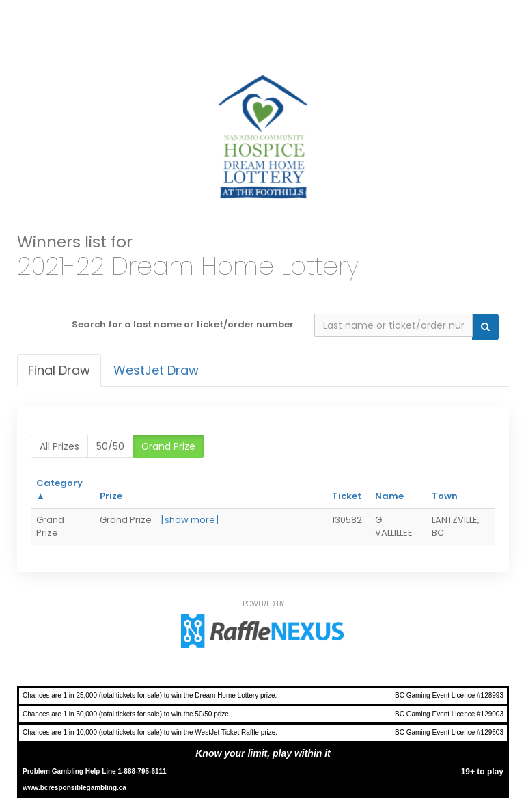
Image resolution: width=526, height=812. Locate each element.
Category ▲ (59, 489)
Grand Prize (168, 446)
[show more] (190, 520)
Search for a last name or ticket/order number (183, 324)
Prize (111, 496)
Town (445, 496)
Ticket (347, 496)
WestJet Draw (156, 370)
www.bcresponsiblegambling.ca (74, 788)
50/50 (110, 446)
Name (389, 496)
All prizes (59, 446)
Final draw (59, 370)
